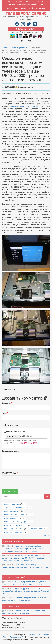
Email (5, 413)
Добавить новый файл (15, 432)
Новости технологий (14, 577)
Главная (5, 48)
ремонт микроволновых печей (15, 515)
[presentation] (23, 484)
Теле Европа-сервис (26, 13)
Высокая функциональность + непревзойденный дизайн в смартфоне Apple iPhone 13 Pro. (25, 591)
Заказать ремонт (26, 29)
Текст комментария (11, 451)
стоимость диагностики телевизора (26, 106)
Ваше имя (7, 403)
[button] (26, 253)
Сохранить (10, 492)
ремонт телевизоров (12, 504)
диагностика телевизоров (14, 529)
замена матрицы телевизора (15, 508)
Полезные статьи (12, 606)
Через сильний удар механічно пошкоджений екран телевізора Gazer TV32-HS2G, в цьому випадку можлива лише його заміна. (24, 549)
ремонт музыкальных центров (15, 522)
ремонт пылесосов (11, 511)
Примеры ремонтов (22, 8)
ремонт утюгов (36, 529)
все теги (47, 535)
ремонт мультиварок (12, 518)
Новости (9, 8)
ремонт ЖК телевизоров (13, 532)
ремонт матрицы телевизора (15, 525)
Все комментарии (40, 8)
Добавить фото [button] (12, 425)
